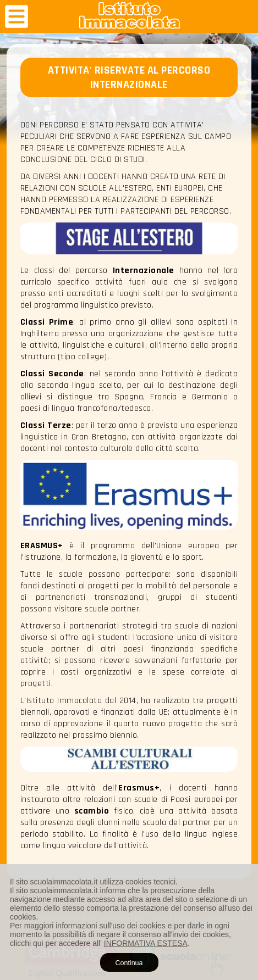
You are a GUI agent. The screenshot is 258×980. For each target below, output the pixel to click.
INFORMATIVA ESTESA (146, 943)
